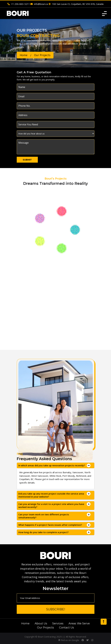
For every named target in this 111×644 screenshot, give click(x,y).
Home (24, 55)
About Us (41, 623)
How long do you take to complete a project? (43, 532)
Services (58, 623)
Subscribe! (56, 609)
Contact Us (66, 628)
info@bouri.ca (39, 4)
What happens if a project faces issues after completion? (50, 525)
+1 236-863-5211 (19, 4)
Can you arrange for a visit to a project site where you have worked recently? (51, 506)
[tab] (56, 465)
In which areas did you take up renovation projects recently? (52, 465)
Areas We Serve (79, 623)
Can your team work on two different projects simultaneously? (44, 516)
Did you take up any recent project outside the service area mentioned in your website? (51, 495)
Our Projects (45, 628)
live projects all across (50, 472)
